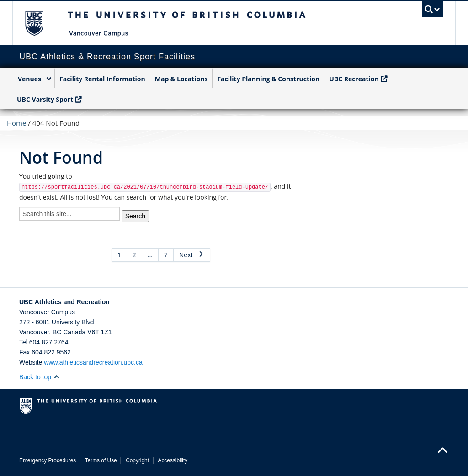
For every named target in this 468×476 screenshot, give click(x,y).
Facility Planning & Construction (268, 79)
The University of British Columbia (41, 23)
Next (192, 255)
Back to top (40, 377)
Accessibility (173, 460)
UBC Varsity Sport (45, 99)
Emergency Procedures (48, 460)
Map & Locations (181, 79)
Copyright (137, 460)
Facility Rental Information (102, 79)
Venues (29, 79)
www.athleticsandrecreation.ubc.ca (93, 362)
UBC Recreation (354, 79)
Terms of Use (101, 460)
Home (16, 123)
